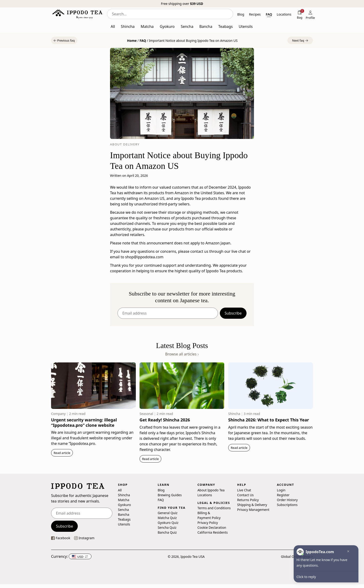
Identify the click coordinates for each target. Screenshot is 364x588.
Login (281, 490)
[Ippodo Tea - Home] (77, 14)
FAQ (143, 41)
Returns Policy (248, 500)
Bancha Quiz (167, 532)
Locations (205, 495)
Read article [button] (62, 453)
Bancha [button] (206, 26)
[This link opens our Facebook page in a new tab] (61, 538)
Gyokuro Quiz (168, 523)
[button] (64, 40)
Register (283, 495)
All (120, 490)
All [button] (113, 26)
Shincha (124, 495)
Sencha (123, 509)
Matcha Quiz (167, 518)
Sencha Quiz (167, 527)
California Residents (213, 532)
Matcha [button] (147, 26)
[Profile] (310, 14)
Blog (161, 490)
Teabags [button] (225, 26)
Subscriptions (287, 504)
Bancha (124, 514)
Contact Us (245, 495)
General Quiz (167, 513)
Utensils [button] (246, 26)
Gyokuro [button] (167, 26)
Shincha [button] (128, 26)
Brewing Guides (170, 495)
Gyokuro (124, 504)
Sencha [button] (187, 26)
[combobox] (170, 14)
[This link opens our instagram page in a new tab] (84, 538)
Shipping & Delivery (252, 504)
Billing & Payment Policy (209, 515)
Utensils (124, 524)
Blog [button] (241, 14)
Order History (287, 500)
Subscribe (233, 313)
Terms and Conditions (214, 508)
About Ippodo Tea (211, 490)
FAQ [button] (269, 14)
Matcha (124, 500)
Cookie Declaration (212, 527)
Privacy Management (253, 509)
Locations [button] (284, 14)
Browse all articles (182, 354)
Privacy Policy (208, 523)
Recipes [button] (255, 14)
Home (132, 41)
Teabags (124, 519)
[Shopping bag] (300, 14)
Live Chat (244, 490)
